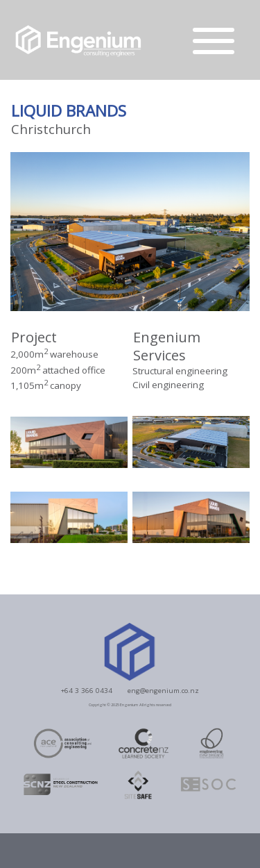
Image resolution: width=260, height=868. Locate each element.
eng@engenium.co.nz (163, 690)
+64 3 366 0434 (87, 690)
